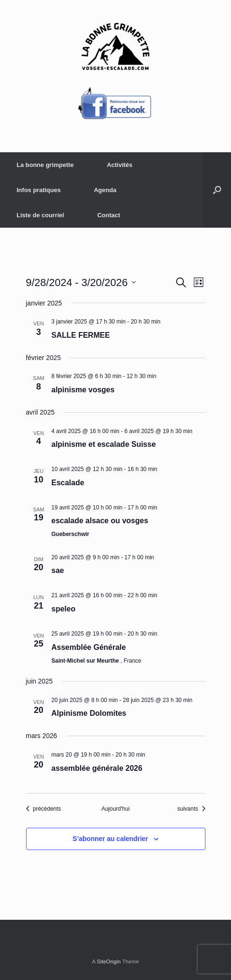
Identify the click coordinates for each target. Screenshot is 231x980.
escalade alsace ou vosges (100, 521)
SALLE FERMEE (81, 335)
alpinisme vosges (83, 390)
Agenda (105, 190)
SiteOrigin (109, 962)
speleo (64, 609)
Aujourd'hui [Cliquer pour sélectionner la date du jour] (115, 809)
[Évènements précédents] (44, 809)
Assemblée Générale (89, 647)
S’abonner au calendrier (110, 839)
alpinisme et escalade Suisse (104, 444)
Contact (108, 215)
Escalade (68, 483)
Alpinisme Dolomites (89, 713)
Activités (120, 165)
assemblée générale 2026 (97, 768)
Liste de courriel (40, 215)
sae (58, 570)
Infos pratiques (39, 190)
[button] (217, 190)
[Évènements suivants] (191, 809)
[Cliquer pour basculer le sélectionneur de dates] (81, 282)
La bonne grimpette (45, 165)
